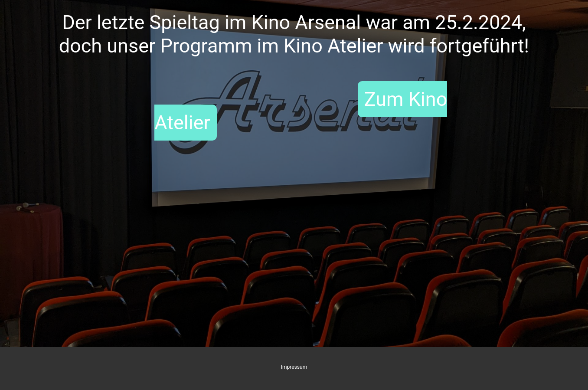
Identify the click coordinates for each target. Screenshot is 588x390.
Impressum (294, 367)
